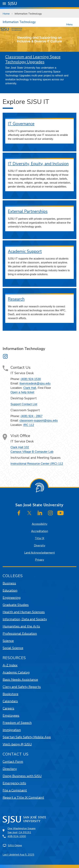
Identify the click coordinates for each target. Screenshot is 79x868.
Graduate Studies (16, 605)
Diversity (40, 546)
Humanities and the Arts (21, 626)
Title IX (39, 538)
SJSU (13, 3)
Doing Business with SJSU (22, 776)
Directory (10, 769)
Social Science (13, 648)
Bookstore (10, 694)
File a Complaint (15, 790)
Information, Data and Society (25, 619)
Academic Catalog (16, 672)
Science (8, 641)
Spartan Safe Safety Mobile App (27, 737)
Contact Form (13, 762)
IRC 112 (29, 425)
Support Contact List (24, 404)
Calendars (10, 701)
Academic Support (25, 251)
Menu (69, 24)
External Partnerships (28, 211)
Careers (8, 708)
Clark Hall (30, 388)
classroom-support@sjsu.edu (39, 421)
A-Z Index (10, 665)
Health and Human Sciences (24, 612)
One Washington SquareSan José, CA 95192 (22, 830)
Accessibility (40, 524)
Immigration (12, 730)
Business (9, 583)
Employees (11, 716)
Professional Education (20, 634)
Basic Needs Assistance (20, 680)
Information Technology (28, 14)
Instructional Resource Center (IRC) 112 (37, 464)
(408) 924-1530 (31, 379)
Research (16, 299)
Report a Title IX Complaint (23, 798)
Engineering (12, 598)
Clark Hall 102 (20, 447)
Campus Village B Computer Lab (32, 452)
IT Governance (21, 124)
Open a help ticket (22, 392)
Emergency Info (14, 783)
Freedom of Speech (17, 723)
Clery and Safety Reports (22, 687)
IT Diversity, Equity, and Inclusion (38, 164)
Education (10, 590)
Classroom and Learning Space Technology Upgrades (33, 59)
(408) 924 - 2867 (32, 416)
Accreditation (40, 531)
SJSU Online (15, 845)
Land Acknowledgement (40, 553)
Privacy (40, 560)
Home (6, 14)
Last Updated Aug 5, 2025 (18, 855)
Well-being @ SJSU (17, 744)
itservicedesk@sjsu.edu (35, 383)
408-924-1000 (17, 836)
